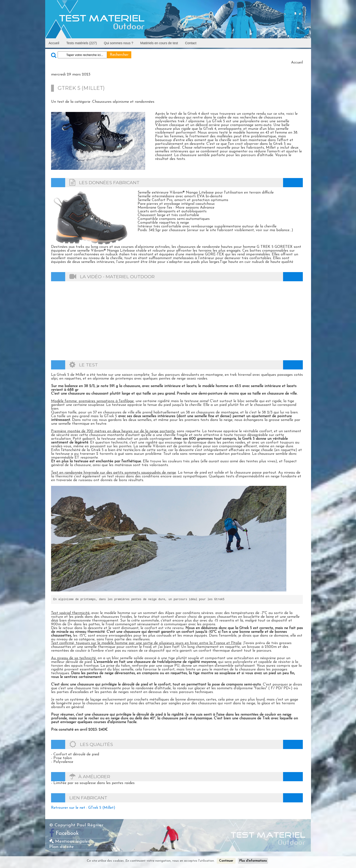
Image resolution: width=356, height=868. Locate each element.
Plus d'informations (253, 861)
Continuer (226, 861)
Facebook (67, 834)
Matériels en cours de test (159, 43)
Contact (191, 43)
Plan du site (61, 847)
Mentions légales (70, 842)
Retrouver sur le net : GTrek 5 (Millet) (83, 808)
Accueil (54, 43)
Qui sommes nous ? (119, 43)
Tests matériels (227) (82, 43)
